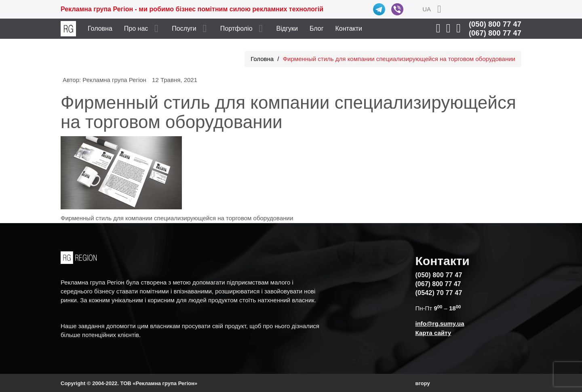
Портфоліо (236, 28)
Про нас (136, 28)
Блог (317, 28)
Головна (100, 28)
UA (427, 9)
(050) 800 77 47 (495, 24)
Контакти (349, 28)
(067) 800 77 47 (495, 33)
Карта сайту (433, 333)
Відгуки (287, 28)
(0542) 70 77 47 (439, 293)
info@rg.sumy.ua (440, 324)
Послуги (184, 28)
